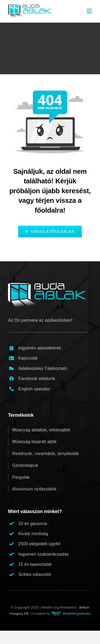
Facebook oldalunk (37, 379)
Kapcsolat (28, 358)
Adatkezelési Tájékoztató (43, 368)
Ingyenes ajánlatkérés (40, 348)
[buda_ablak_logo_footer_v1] (47, 285)
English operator (34, 389)
